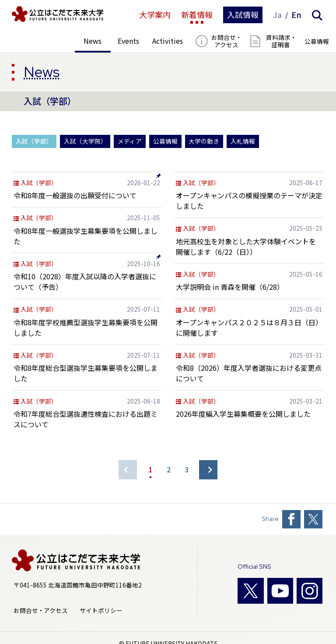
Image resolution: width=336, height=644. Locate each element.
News (42, 72)
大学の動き (204, 141)
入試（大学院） (85, 141)
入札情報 (243, 141)
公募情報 (165, 141)
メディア (130, 141)
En (296, 15)
